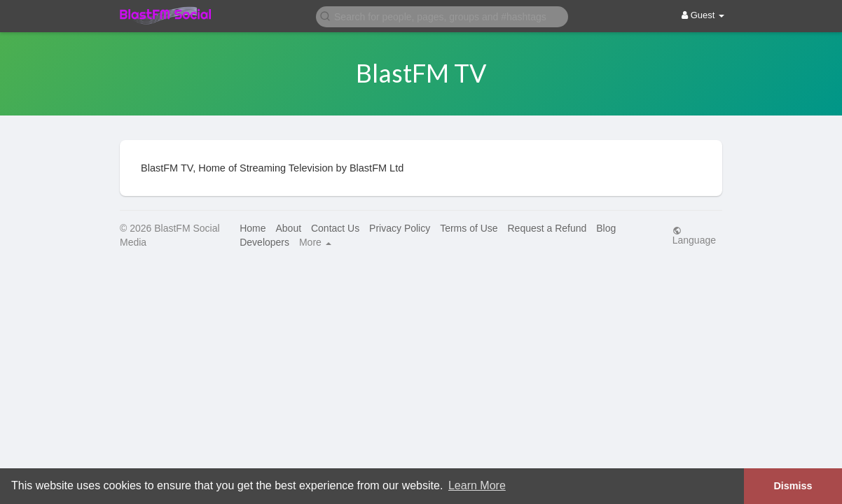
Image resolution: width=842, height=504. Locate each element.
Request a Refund (547, 228)
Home (253, 228)
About (288, 228)
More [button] (315, 242)
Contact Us (335, 228)
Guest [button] (703, 15)
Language (694, 236)
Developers (264, 242)
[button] (442, 16)
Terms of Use (469, 228)
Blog (606, 228)
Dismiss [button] (793, 486)
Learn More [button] (477, 485)
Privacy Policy (400, 228)
